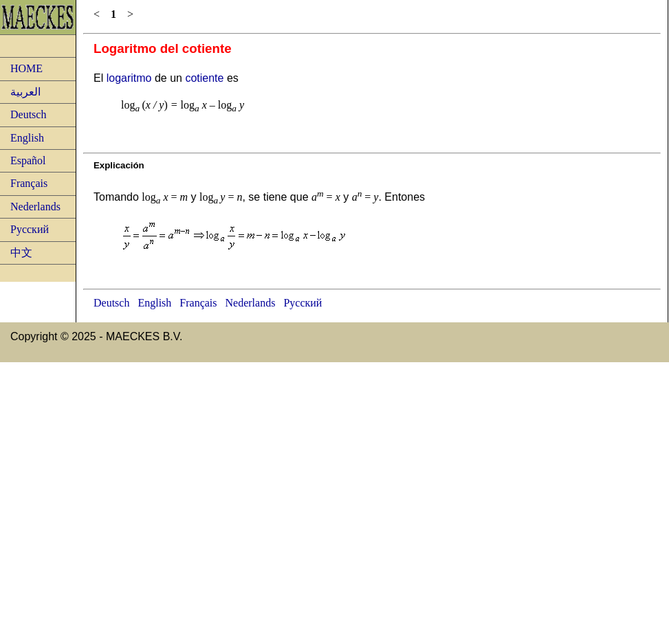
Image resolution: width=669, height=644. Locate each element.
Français (29, 183)
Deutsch (28, 114)
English (27, 138)
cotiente (204, 78)
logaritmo (129, 78)
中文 (21, 253)
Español (28, 160)
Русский (30, 229)
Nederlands (35, 207)
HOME (26, 68)
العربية (25, 92)
